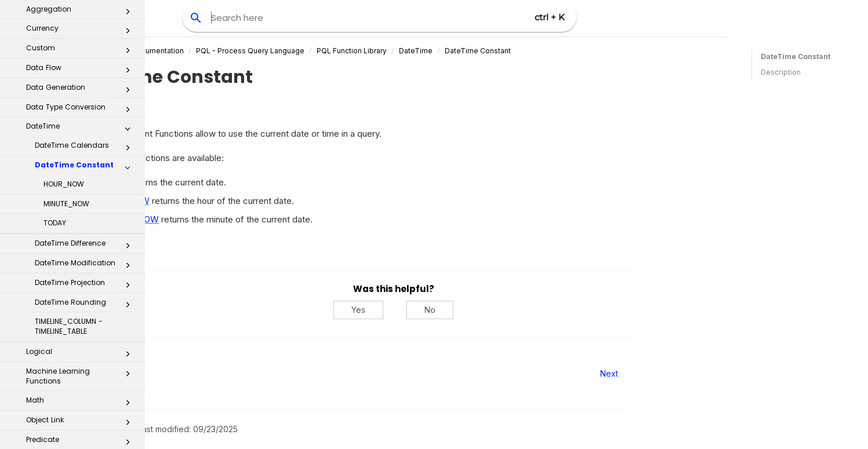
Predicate (81, 286)
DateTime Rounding (86, 149)
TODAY (55, 67)
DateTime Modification (86, 109)
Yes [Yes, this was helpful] (471, 310)
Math (81, 247)
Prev (177, 373)
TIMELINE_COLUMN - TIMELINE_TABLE (69, 170)
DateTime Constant (590, 51)
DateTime (528, 51)
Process (81, 306)
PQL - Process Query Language (363, 51)
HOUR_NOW (64, 28)
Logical (81, 198)
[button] (128, 14)
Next (722, 373)
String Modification (81, 384)
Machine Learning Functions (81, 220)
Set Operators (81, 325)
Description (781, 72)
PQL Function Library (464, 51)
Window (81, 404)
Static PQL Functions (81, 345)
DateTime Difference (86, 90)
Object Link (81, 267)
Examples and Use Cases (77, 424)
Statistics (81, 364)
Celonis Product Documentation (242, 51)
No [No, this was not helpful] (543, 310)
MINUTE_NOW (66, 48)
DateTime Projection (86, 129)
